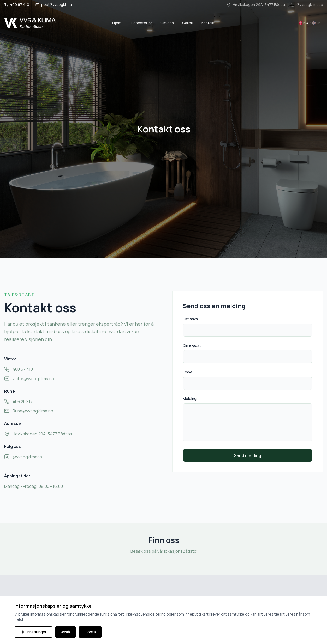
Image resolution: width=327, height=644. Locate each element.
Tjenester (141, 23)
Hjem (117, 23)
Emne (189, 372)
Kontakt (208, 23)
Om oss (167, 23)
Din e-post (193, 345)
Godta (90, 632)
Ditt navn (192, 319)
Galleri (188, 23)
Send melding (249, 455)
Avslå (66, 632)
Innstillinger (33, 632)
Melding (191, 399)
